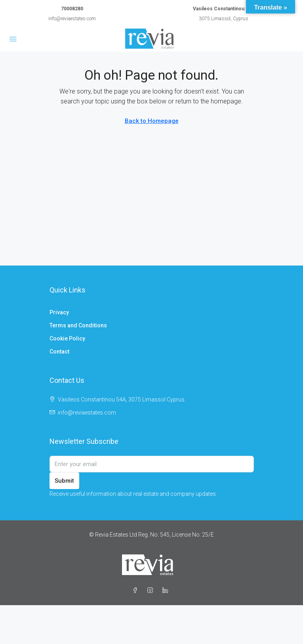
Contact (59, 352)
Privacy (59, 312)
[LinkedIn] (167, 590)
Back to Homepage (152, 121)
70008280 (72, 9)
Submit (64, 481)
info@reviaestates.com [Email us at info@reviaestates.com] (87, 413)
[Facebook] (137, 590)
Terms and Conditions (78, 325)
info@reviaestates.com (72, 19)
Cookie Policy (67, 338)
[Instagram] (152, 590)
